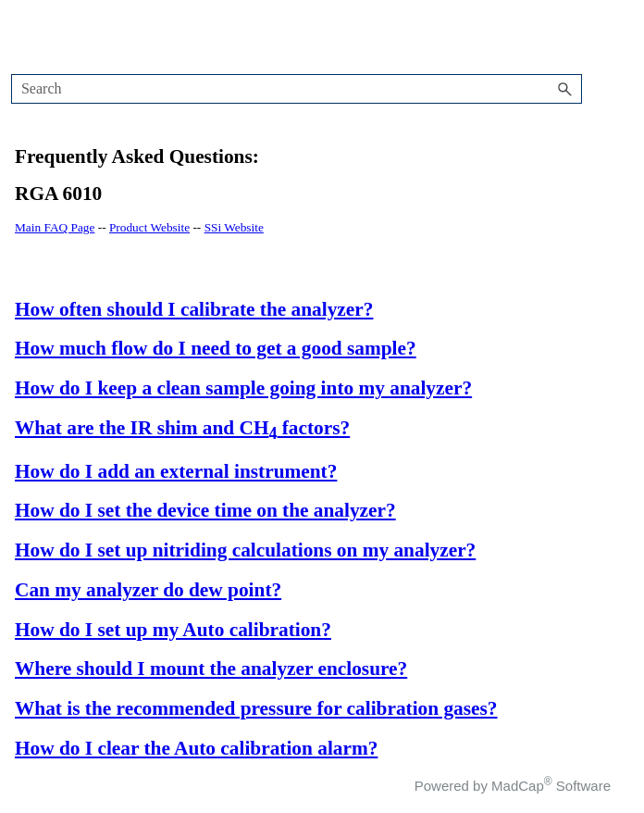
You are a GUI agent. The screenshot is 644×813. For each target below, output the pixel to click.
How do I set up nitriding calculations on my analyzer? (245, 550)
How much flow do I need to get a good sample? (216, 348)
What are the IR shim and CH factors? (182, 428)
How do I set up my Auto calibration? (173, 630)
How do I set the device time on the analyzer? (205, 510)
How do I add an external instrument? (176, 471)
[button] (565, 89)
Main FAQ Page (55, 227)
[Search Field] (297, 89)
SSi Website (234, 227)
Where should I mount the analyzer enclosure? (211, 669)
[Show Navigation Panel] (581, 37)
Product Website (149, 227)
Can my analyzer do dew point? (148, 590)
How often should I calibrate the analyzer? (194, 309)
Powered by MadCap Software (513, 786)
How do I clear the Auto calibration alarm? (196, 748)
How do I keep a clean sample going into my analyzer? (243, 388)
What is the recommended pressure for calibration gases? (256, 708)
